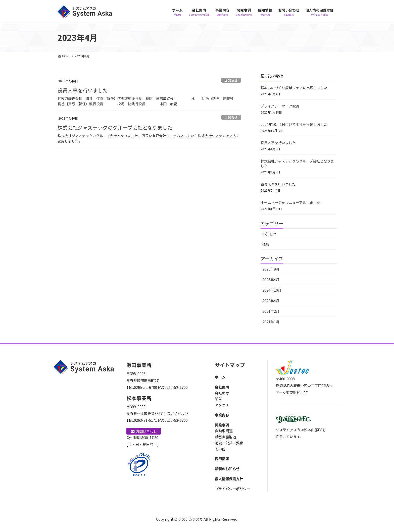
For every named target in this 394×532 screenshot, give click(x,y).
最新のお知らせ (227, 469)
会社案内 (222, 387)
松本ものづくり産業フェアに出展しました (294, 88)
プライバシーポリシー (232, 489)
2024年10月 (272, 290)
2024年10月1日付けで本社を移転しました (294, 124)
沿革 (218, 399)
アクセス (222, 405)
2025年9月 (271, 269)
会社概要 (222, 393)
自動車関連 (224, 431)
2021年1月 (271, 322)
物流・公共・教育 (229, 443)
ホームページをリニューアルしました (290, 202)
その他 (220, 449)
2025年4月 (271, 280)
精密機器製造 (225, 437)
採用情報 (222, 459)
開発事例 (222, 425)
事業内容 (222, 415)
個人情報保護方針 (229, 479)
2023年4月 (271, 301)
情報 (266, 244)
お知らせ (231, 80)
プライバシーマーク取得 (280, 106)
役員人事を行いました (83, 90)
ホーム (220, 377)
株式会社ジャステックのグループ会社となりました (115, 127)
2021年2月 (271, 311)
